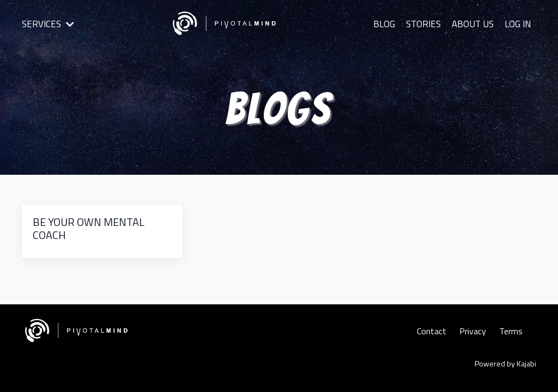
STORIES (426, 23)
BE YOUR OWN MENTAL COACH (89, 229)
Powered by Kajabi (505, 363)
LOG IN (518, 23)
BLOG (387, 23)
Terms (511, 331)
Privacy (473, 331)
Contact (432, 331)
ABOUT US (474, 23)
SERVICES (46, 23)
